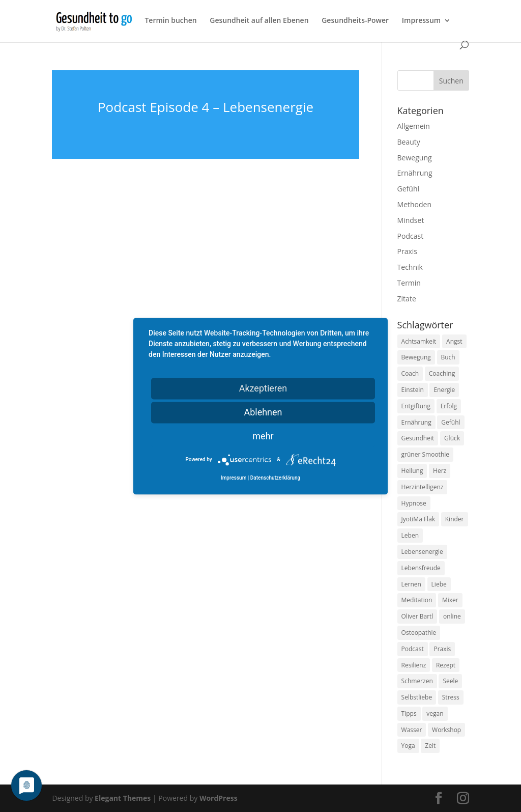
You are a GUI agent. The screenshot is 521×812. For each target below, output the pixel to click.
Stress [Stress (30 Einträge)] (451, 697)
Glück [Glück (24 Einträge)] (452, 438)
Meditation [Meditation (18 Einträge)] (417, 600)
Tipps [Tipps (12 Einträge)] (409, 713)
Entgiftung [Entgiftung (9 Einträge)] (416, 406)
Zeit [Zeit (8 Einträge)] (430, 746)
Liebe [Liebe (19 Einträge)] (439, 584)
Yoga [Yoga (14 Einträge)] (408, 746)
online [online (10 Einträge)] (452, 616)
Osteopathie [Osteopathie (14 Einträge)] (419, 633)
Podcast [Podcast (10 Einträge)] (413, 649)
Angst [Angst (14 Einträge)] (454, 341)
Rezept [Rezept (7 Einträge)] (446, 665)
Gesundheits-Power (355, 21)
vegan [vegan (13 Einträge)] (435, 713)
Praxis (407, 251)
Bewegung (415, 158)
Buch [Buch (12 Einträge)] (448, 357)
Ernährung (415, 173)
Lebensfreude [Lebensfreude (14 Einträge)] (421, 568)
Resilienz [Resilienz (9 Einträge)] (414, 665)
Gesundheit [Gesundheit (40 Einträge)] (418, 438)
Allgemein (414, 126)
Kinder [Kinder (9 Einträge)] (455, 519)
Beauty (409, 142)
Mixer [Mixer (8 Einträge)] (450, 600)
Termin (409, 283)
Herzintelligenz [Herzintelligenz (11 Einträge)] (423, 487)
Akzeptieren (263, 388)
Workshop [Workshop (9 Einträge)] (446, 730)
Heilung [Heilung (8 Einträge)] (412, 471)
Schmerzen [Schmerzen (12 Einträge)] (417, 681)
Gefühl (408, 189)
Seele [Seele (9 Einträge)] (450, 681)
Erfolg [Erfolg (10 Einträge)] (449, 406)
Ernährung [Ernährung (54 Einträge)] (416, 422)
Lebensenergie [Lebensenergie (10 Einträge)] (422, 552)
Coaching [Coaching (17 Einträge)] (442, 373)
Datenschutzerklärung (275, 478)
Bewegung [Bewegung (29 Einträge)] (416, 357)
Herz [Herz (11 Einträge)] (440, 471)
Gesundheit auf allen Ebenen (259, 21)
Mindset (411, 220)
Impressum (421, 21)
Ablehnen (263, 412)
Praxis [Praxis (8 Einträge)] (442, 649)
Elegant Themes (123, 798)
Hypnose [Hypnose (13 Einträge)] (414, 503)
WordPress (219, 798)
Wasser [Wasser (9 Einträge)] (412, 730)
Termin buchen (170, 21)
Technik (410, 267)
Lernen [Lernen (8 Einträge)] (411, 584)
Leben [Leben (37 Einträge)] (410, 535)
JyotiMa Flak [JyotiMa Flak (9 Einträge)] (418, 519)
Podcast (411, 236)
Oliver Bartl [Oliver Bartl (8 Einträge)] (417, 616)
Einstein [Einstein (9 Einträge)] (413, 390)
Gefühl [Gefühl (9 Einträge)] (451, 422)
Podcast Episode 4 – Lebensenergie (206, 107)
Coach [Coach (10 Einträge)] (410, 373)
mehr (263, 436)
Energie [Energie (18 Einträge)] (444, 390)
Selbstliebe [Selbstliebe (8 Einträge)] (417, 697)
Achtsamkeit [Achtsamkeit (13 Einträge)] (419, 341)
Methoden (414, 204)
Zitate (407, 299)
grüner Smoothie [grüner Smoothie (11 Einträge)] (425, 454)
